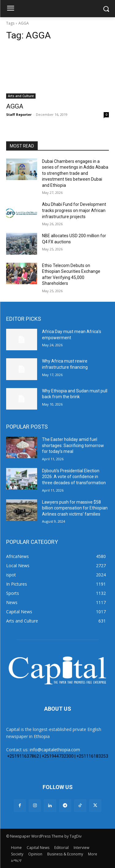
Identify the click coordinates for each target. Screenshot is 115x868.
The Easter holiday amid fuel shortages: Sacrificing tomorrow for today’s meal (73, 445)
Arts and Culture (21, 96)
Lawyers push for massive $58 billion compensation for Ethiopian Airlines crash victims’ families (75, 508)
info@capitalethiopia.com (55, 750)
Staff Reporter (19, 114)
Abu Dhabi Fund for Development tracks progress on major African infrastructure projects (74, 210)
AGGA (15, 106)
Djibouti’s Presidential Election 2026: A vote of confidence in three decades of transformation (74, 477)
